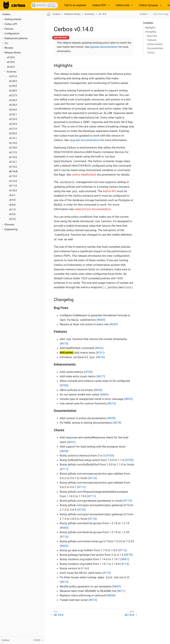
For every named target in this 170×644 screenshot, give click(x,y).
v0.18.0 (13, 148)
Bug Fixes (152, 36)
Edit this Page (161, 14)
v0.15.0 (13, 167)
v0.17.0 (13, 152)
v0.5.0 (12, 219)
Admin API (109, 191)
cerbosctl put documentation (92, 209)
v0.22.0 (13, 124)
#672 (112, 403)
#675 (93, 600)
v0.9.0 (12, 200)
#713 (81, 487)
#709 (110, 455)
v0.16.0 (13, 157)
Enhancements (155, 44)
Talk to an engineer (75, 5)
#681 (125, 559)
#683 (117, 586)
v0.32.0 (11, 67)
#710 (64, 537)
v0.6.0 (12, 214)
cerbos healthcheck (84, 175)
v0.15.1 (13, 162)
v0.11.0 (13, 186)
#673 (64, 582)
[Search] (44, 5)
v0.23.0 (13, 119)
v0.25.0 (13, 105)
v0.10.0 (13, 190)
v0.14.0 (13, 171)
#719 (107, 573)
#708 (129, 460)
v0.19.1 (13, 138)
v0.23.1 (13, 114)
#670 (64, 343)
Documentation (155, 48)
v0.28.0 (13, 91)
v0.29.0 (13, 86)
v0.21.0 (13, 129)
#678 (117, 423)
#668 (111, 595)
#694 (98, 390)
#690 (113, 324)
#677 (101, 376)
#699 (111, 418)
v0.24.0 (13, 110)
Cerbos (6, 14)
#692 (99, 348)
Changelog (150, 32)
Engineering (11, 229)
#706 (88, 372)
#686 (104, 394)
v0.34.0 (11, 57)
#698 (64, 451)
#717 (64, 469)
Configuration (12, 34)
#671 (121, 591)
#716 (92, 478)
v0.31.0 (13, 76)
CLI (6, 43)
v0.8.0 (12, 205)
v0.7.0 (12, 210)
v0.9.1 (12, 195)
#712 (122, 550)
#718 (92, 519)
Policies (9, 29)
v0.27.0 (13, 95)
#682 (64, 546)
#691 (71, 442)
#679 (128, 555)
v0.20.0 (13, 133)
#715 (127, 501)
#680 (64, 528)
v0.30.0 (13, 81)
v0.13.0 (13, 176)
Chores (151, 53)
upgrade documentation (104, 47)
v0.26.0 (13, 100)
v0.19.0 (13, 143)
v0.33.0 (11, 62)
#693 (128, 399)
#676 (100, 357)
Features (152, 40)
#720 (81, 510)
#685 (101, 320)
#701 (100, 353)
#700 (64, 385)
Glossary (9, 225)
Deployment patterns (16, 38)
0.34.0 (143, 14)
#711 (91, 496)
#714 (125, 564)
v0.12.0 (13, 181)
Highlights (150, 28)
